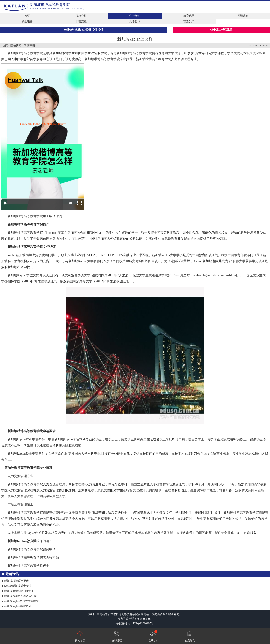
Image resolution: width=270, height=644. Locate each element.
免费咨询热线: (84, 30)
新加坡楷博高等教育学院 (50, 5)
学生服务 (27, 22)
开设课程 (243, 16)
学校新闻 (135, 16)
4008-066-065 (145, 619)
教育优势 (189, 16)
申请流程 (81, 22)
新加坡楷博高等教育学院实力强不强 (33, 558)
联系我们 (189, 22)
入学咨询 (135, 22)
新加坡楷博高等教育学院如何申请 (32, 549)
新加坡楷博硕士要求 (16, 581)
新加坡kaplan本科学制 (17, 606)
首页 (27, 16)
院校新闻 (16, 46)
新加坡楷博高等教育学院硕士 (28, 566)
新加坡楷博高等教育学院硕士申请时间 (35, 216)
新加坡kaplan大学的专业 (19, 591)
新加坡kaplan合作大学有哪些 (22, 601)
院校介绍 (81, 16)
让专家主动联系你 (221, 30)
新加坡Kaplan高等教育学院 (20, 596)
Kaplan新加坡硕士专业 (18, 586)
